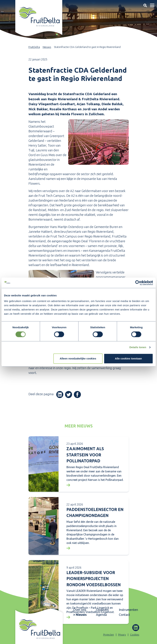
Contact (124, 615)
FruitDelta (34, 47)
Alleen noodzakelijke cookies (78, 358)
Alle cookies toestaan (128, 358)
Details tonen (138, 347)
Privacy (122, 635)
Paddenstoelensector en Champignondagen (95, 513)
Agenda (101, 615)
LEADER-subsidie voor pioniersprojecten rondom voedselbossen (94, 579)
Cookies (135, 635)
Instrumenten (128, 610)
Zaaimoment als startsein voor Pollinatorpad (85, 455)
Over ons (80, 610)
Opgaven (102, 610)
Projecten (109, 635)
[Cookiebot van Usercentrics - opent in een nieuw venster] (138, 283)
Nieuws (47, 47)
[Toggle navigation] (145, 5)
